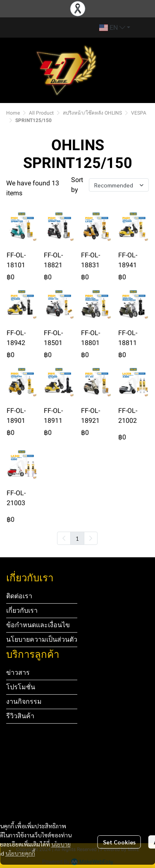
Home (13, 113)
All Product (41, 113)
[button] (115, 28)
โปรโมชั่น (21, 687)
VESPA (139, 113)
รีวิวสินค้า (20, 716)
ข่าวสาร (18, 673)
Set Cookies (119, 842)
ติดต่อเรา (19, 596)
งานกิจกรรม (24, 701)
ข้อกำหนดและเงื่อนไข (38, 625)
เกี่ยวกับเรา (22, 610)
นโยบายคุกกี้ (20, 853)
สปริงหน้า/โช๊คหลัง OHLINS (92, 113)
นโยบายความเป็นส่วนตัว (42, 639)
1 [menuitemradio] (77, 538)
